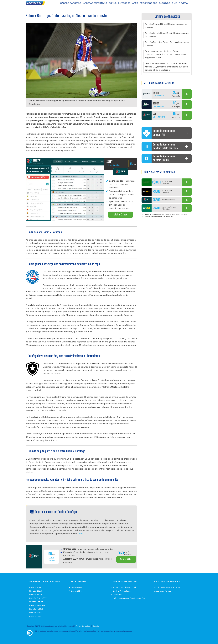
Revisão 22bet (36, 595)
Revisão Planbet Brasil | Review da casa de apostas (166, 26)
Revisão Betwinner (37, 605)
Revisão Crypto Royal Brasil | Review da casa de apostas (167, 35)
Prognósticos (148, 3)
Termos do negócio (83, 626)
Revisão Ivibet (35, 587)
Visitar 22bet (120, 215)
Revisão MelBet (36, 609)
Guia (174, 3)
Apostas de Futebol (163, 591)
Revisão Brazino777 (38, 598)
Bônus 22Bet (77, 587)
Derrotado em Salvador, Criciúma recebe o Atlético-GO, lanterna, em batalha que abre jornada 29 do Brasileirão (166, 68)
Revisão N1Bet (36, 613)
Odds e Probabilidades (123, 591)
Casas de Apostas (71, 3)
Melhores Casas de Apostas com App (129, 598)
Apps (135, 3)
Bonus (113, 3)
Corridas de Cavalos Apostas (167, 587)
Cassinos (164, 3)
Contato (96, 626)
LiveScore (124, 3)
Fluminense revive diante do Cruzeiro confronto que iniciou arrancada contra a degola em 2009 (165, 55)
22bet (80, 534)
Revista (183, 3)
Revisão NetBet (36, 602)
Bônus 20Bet (77, 591)
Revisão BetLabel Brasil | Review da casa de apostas (167, 44)
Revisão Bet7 (35, 616)
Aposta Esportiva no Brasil (124, 587)
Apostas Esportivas (95, 3)
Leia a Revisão (159, 97)
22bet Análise (113, 165)
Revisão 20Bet (36, 591)
